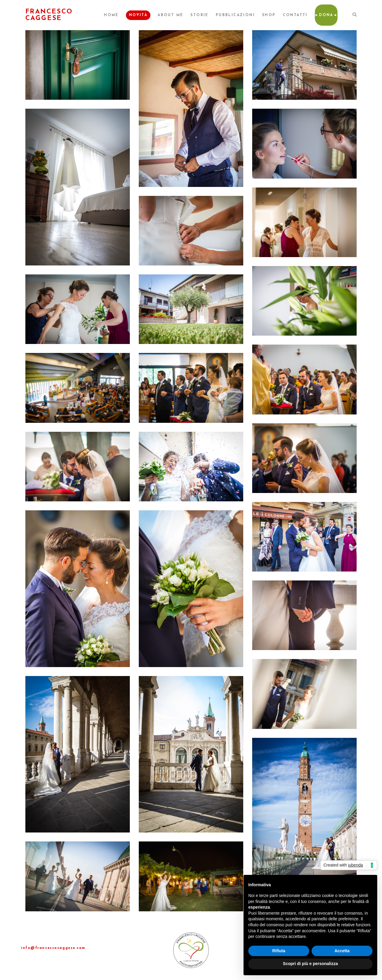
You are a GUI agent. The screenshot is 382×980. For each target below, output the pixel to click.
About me (170, 15)
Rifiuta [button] (279, 951)
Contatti (295, 15)
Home (111, 15)
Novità (138, 15)
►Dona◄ (326, 15)
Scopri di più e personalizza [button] (310, 964)
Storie (199, 15)
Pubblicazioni (235, 15)
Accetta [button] (342, 951)
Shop (269, 15)
